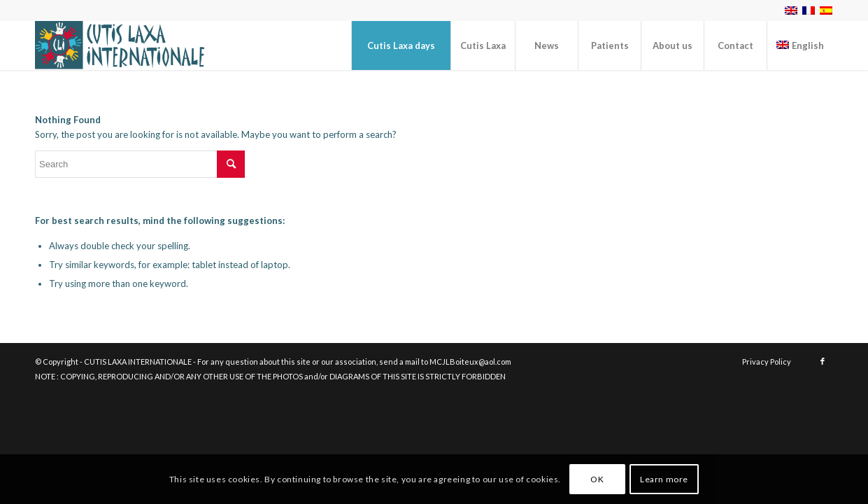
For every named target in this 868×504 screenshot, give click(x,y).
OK (597, 479)
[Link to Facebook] (823, 361)
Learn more (664, 479)
